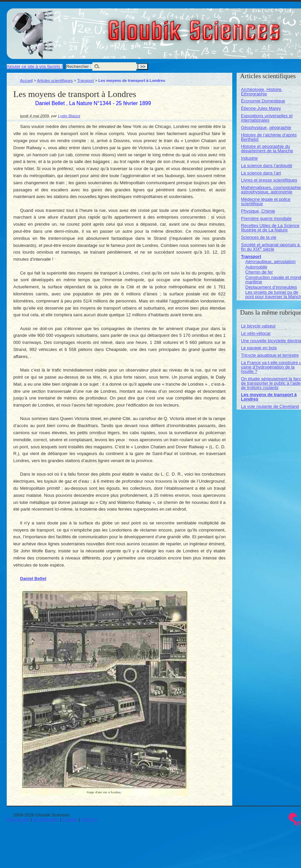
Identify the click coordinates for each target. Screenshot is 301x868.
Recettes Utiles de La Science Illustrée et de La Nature (270, 228)
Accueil (27, 80)
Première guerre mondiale (266, 218)
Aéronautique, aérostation (270, 262)
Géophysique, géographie (266, 127)
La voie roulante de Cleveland (270, 406)
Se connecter (46, 819)
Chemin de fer (259, 272)
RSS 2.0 (89, 819)
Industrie (249, 158)
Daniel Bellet (33, 578)
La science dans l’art (261, 173)
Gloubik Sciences (232, 26)
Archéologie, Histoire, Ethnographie (262, 92)
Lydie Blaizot (69, 116)
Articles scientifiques (55, 80)
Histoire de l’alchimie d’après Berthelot (269, 137)
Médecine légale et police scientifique (266, 201)
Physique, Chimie (258, 211)
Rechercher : (79, 67)
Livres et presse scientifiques (269, 180)
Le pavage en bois (259, 348)
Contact (70, 819)
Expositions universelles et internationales (267, 118)
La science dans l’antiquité (267, 166)
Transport (86, 80)
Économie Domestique (263, 101)
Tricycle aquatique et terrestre (270, 355)
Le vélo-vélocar (256, 333)
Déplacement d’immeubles (271, 287)
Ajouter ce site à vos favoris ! (35, 67)
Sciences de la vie (259, 237)
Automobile (256, 267)
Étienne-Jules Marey (261, 108)
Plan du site (18, 819)
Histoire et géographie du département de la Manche (267, 149)
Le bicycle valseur (258, 326)
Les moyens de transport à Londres (269, 397)
